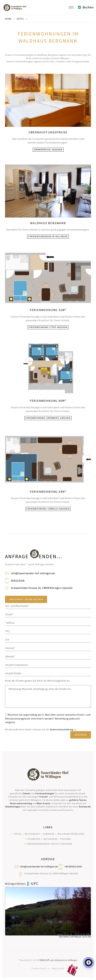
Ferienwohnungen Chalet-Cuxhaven (49, 844)
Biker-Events (44, 803)
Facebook (34, 839)
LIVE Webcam (76, 937)
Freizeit (44, 797)
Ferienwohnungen (45, 793)
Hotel (18, 834)
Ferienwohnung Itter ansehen (48, 327)
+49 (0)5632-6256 (73, 867)
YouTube (65, 839)
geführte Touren (78, 800)
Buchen (85, 7)
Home (8, 19)
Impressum (58, 968)
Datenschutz (39, 968)
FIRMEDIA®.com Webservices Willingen (58, 960)
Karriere (49, 834)
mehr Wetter (64, 937)
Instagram (50, 839)
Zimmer (26, 793)
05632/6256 (18, 581)
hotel (21, 19)
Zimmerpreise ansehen (48, 150)
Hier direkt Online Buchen (26, 599)
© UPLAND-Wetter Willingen (81, 939)
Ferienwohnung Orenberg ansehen (48, 418)
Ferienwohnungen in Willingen (48, 236)
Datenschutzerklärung (62, 729)
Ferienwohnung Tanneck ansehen (48, 509)
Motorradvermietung (21, 803)
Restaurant (85, 807)
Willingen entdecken (71, 834)
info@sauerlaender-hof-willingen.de (33, 573)
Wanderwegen (13, 807)
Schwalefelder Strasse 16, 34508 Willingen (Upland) (42, 588)
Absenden (81, 735)
